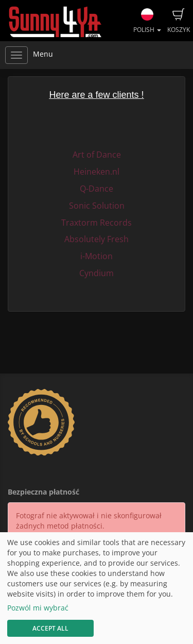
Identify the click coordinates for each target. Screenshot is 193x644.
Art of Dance (97, 155)
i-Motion (97, 256)
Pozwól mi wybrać (38, 608)
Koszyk (179, 21)
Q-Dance (97, 189)
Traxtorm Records (97, 223)
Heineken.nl (97, 172)
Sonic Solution (97, 206)
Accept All (50, 628)
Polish (147, 21)
